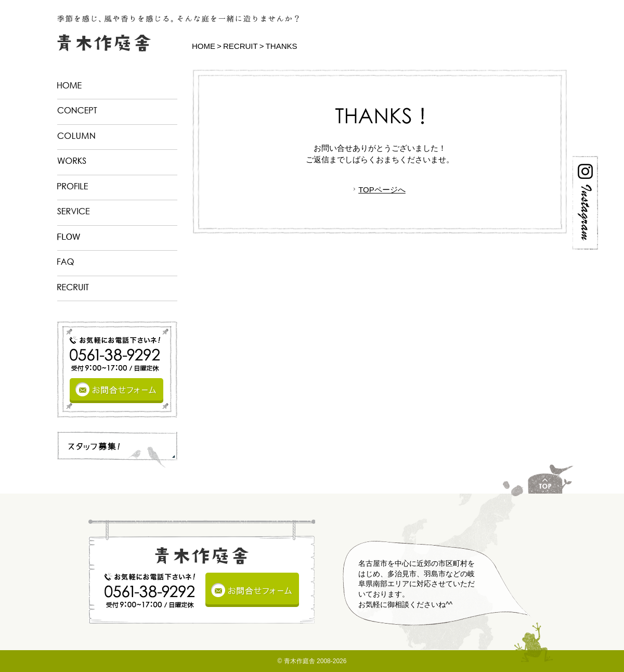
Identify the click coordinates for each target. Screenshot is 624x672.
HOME (204, 46)
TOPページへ (382, 190)
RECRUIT (240, 46)
